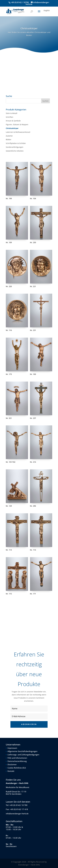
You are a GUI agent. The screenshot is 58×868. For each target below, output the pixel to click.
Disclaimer (12, 764)
